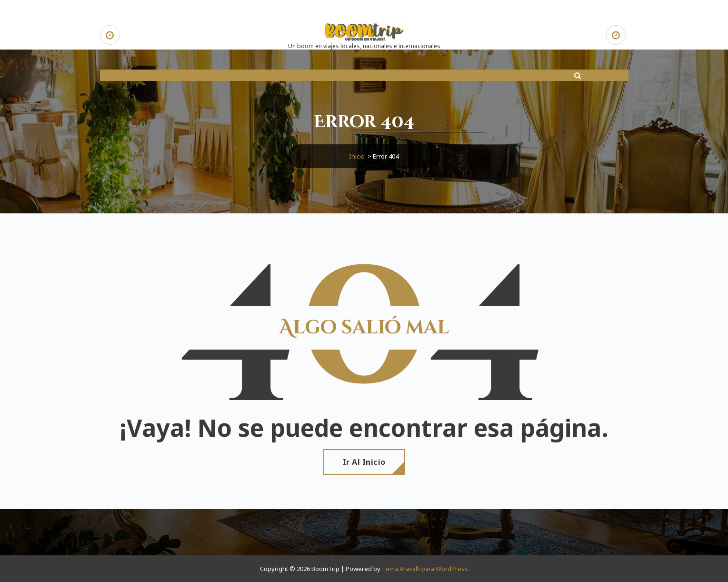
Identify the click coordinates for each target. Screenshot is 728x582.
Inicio (357, 156)
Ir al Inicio (364, 462)
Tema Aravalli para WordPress (425, 569)
